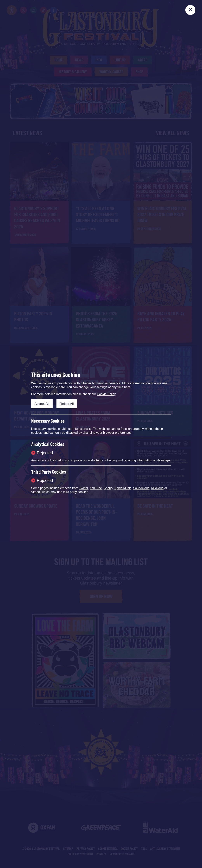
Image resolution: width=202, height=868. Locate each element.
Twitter (83, 488)
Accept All (42, 404)
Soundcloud (141, 488)
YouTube (96, 488)
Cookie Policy (106, 394)
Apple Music (123, 488)
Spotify (108, 488)
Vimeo (36, 492)
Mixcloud (157, 488)
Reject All (67, 404)
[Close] (190, 10)
